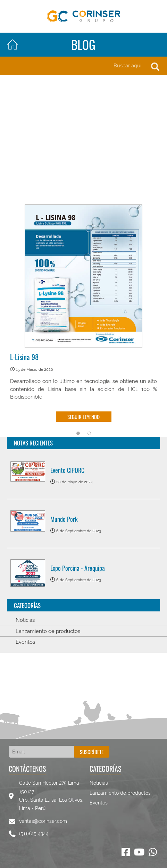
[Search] (83, 66)
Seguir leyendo (83, 417)
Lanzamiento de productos (48, 631)
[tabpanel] (83, 315)
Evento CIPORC (67, 470)
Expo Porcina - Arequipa (78, 568)
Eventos (25, 642)
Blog (83, 45)
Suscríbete (92, 752)
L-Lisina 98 (24, 357)
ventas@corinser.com (43, 821)
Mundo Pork (64, 519)
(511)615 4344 (34, 834)
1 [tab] (78, 433)
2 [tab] (89, 433)
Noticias (25, 620)
